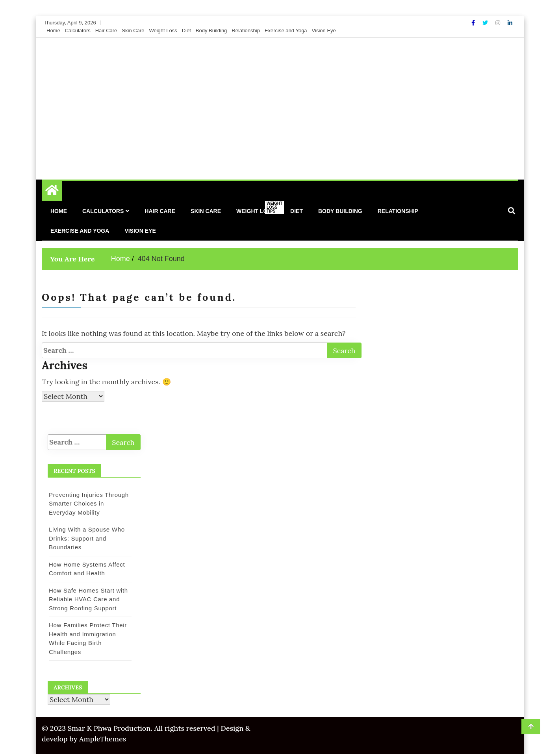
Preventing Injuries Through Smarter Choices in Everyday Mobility (89, 504)
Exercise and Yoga (286, 31)
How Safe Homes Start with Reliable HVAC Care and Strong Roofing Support (88, 599)
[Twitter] (486, 23)
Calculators (78, 31)
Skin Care (133, 31)
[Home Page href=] (52, 192)
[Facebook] (474, 23)
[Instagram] (499, 23)
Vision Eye (324, 31)
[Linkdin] (510, 23)
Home (53, 31)
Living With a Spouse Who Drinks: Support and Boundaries (87, 538)
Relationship (246, 31)
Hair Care (106, 31)
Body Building (211, 31)
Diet (186, 31)
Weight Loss (163, 31)
